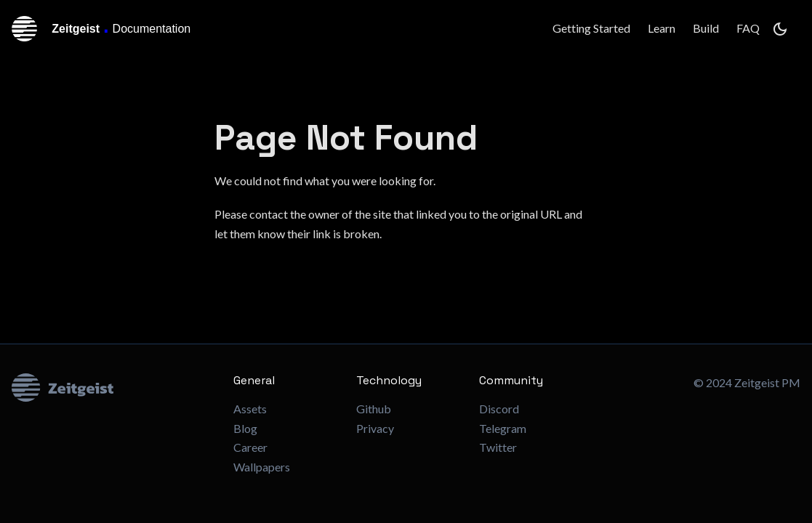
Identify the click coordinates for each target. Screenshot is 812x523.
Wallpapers (262, 467)
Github (374, 409)
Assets (250, 409)
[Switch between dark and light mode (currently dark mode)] (780, 29)
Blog (245, 428)
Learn (662, 28)
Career (250, 447)
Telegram (503, 428)
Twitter (498, 447)
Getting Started (591, 28)
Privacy (375, 428)
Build (706, 28)
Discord (499, 409)
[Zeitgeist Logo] (111, 388)
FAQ (748, 28)
